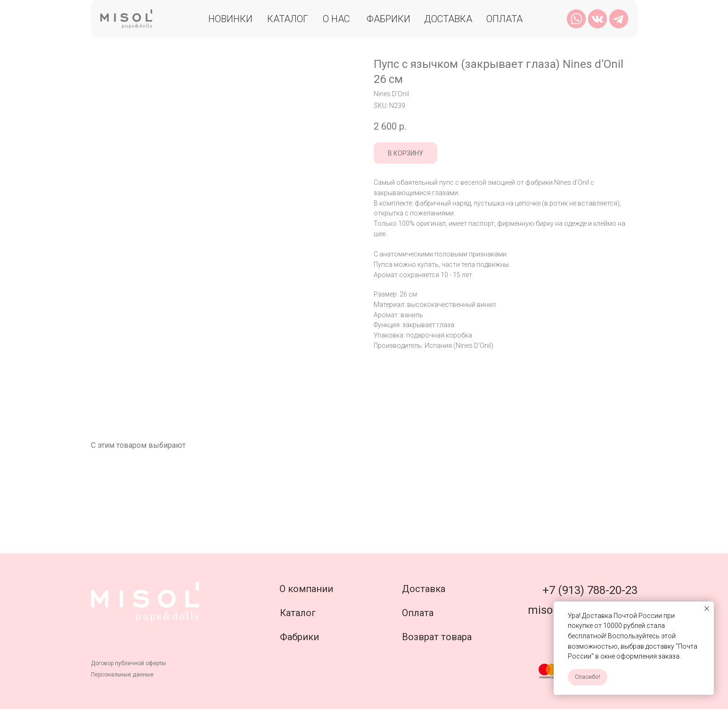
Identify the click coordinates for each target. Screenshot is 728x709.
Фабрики (389, 19)
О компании (306, 589)
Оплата (504, 19)
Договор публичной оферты (128, 663)
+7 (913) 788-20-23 (590, 590)
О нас (336, 19)
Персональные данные (122, 675)
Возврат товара (437, 637)
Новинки (230, 19)
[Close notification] (707, 609)
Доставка (448, 19)
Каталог (288, 19)
